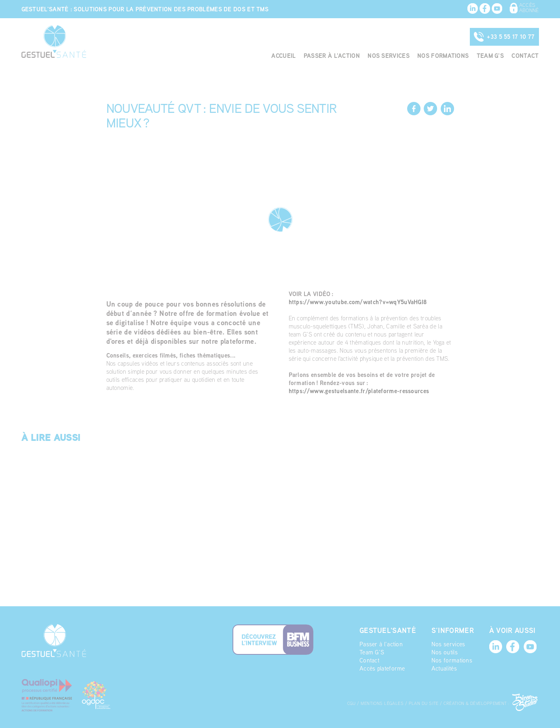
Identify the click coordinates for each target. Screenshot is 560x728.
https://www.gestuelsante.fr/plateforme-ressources (365, 399)
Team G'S (486, 56)
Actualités (440, 622)
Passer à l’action (371, 598)
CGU (364, 657)
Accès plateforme (373, 622)
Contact (524, 56)
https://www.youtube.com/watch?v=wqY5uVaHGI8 (363, 302)
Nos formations (434, 56)
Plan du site (442, 657)
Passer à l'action (312, 56)
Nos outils (440, 606)
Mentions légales (398, 657)
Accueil (259, 56)
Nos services (375, 56)
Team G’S (362, 606)
